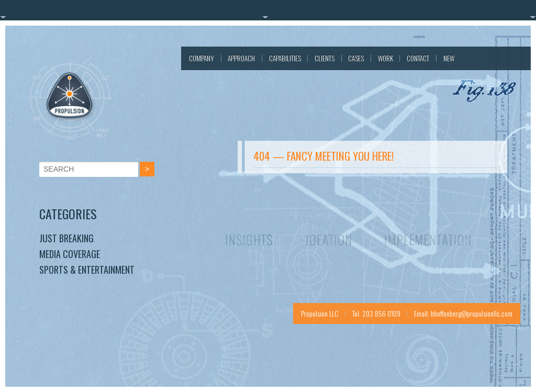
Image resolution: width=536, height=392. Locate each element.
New (449, 58)
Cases (356, 58)
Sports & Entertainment (87, 270)
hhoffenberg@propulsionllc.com (472, 313)
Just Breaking (66, 238)
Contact (418, 58)
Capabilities (285, 58)
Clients (325, 58)
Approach (241, 58)
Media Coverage (70, 254)
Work (386, 58)
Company (202, 58)
